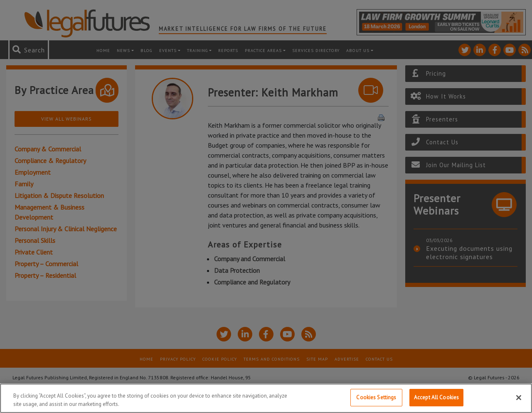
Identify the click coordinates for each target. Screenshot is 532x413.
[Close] (519, 398)
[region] (266, 398)
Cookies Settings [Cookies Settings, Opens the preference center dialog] (376, 397)
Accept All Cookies (436, 397)
